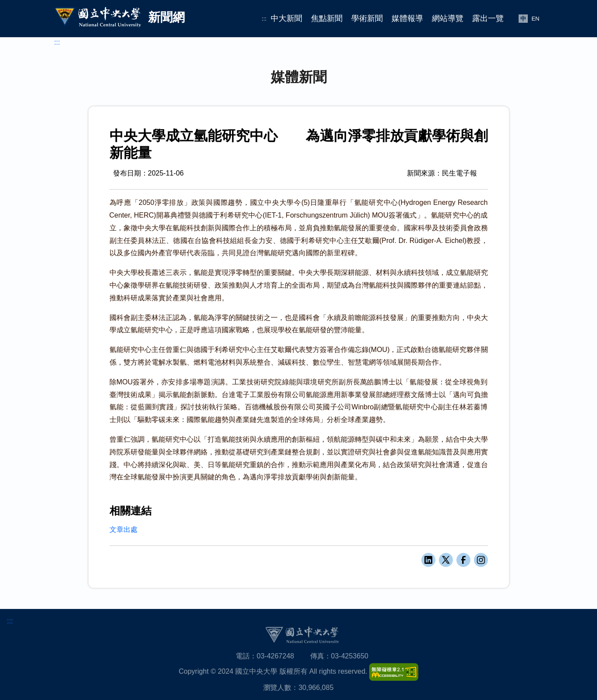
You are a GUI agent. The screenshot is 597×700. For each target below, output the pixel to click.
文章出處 (124, 529)
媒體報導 (407, 18)
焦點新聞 (327, 18)
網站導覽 (448, 18)
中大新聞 (286, 18)
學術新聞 (367, 18)
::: (264, 19)
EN (535, 19)
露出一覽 (488, 18)
